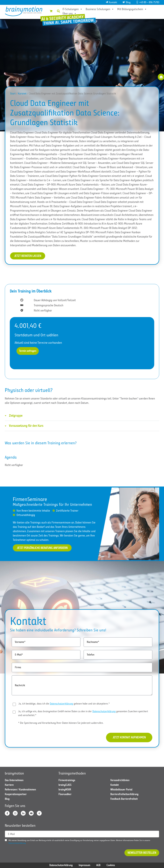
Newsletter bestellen (142, 853)
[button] (58, 11)
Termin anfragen (28, 351)
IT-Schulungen (72, 9)
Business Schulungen (100, 9)
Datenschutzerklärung (61, 704)
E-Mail (11, 834)
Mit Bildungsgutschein (132, 9)
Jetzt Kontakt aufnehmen (129, 737)
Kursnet (22, 94)
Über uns (70, 13)
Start (13, 94)
